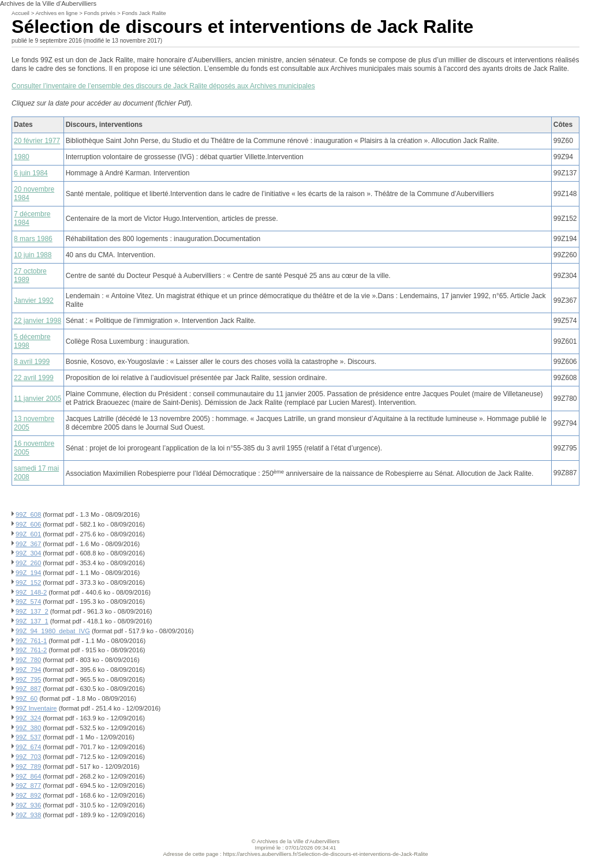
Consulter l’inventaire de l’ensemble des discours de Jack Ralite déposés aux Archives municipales (163, 86)
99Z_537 (28, 737)
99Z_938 (28, 815)
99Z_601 (28, 534)
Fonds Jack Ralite (144, 13)
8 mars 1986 (33, 239)
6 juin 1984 (31, 173)
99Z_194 (28, 573)
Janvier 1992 (34, 300)
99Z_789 (28, 766)
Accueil (20, 13)
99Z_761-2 (31, 650)
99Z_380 (28, 728)
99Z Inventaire (36, 708)
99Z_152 (28, 583)
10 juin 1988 (33, 255)
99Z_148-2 (31, 592)
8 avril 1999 (32, 362)
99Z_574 (28, 602)
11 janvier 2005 (38, 399)
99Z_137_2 (32, 611)
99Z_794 (28, 670)
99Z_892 (28, 795)
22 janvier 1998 (38, 321)
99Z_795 (28, 679)
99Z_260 (28, 563)
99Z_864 (28, 776)
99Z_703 (28, 757)
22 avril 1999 (34, 378)
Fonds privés (100, 13)
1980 (22, 157)
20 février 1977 (37, 141)
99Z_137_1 (32, 621)
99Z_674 (28, 747)
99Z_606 (28, 524)
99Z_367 (28, 544)
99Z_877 (28, 786)
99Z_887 (28, 689)
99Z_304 (28, 553)
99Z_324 (28, 718)
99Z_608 (28, 514)
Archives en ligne (56, 13)
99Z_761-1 (31, 641)
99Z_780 (28, 660)
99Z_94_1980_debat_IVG (53, 631)
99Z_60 (27, 698)
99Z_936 (28, 805)
